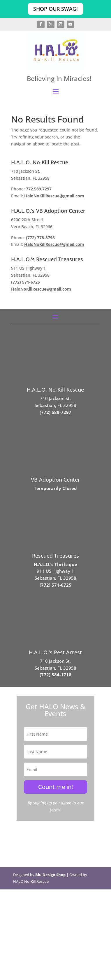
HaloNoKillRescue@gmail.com (54, 196)
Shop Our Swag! (55, 9)
